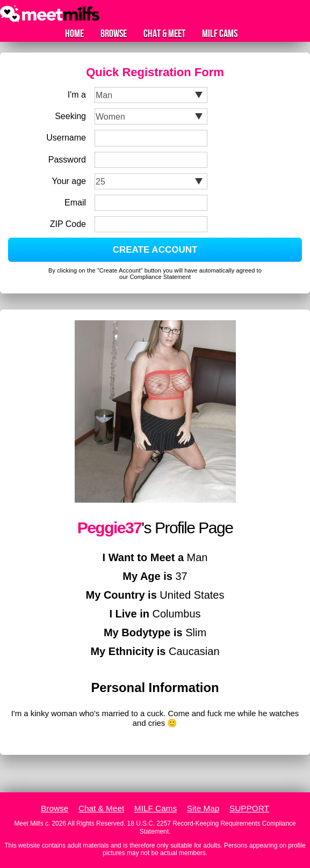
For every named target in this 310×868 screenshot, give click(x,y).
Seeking (70, 116)
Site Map (203, 808)
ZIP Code (68, 224)
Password (67, 160)
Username (66, 138)
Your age (69, 181)
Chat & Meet (164, 34)
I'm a (77, 95)
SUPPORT (249, 808)
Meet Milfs (28, 823)
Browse (114, 34)
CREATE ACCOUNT (155, 250)
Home (74, 34)
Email (75, 203)
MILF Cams (220, 34)
